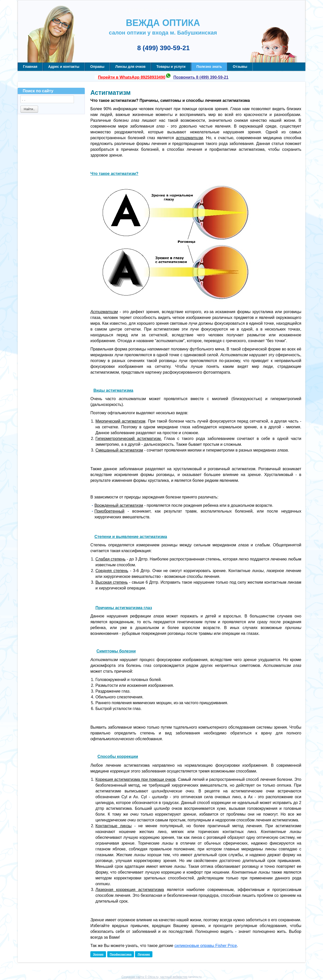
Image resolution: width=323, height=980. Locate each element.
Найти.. (29, 109)
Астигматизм (111, 93)
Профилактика (121, 954)
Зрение (98, 954)
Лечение (144, 954)
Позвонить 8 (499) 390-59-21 (201, 77)
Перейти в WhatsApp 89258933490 (132, 77)
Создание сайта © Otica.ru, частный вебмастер (154, 977)
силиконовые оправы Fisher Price (206, 946)
